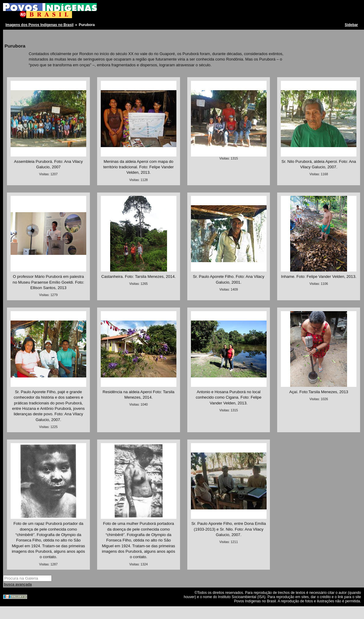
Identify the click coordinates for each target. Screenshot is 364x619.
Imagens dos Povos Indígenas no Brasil (39, 25)
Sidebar (351, 25)
